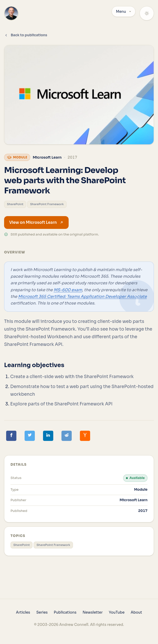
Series (42, 612)
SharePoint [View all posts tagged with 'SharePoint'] (15, 204)
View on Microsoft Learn (36, 222)
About (136, 612)
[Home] (11, 13)
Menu (124, 11)
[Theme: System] (147, 13)
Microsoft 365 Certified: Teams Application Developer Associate (83, 296)
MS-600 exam (68, 290)
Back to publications (26, 35)
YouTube (117, 612)
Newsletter (92, 612)
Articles (23, 612)
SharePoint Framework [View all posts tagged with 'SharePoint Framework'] (47, 204)
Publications (65, 612)
